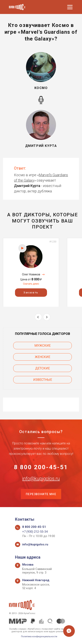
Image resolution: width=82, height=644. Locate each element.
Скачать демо (31, 284)
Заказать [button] (31, 292)
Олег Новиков (31, 274)
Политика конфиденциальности (39, 637)
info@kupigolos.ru (41, 479)
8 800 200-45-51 (41, 467)
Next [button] (47, 317)
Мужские (42, 346)
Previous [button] (38, 317)
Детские (42, 368)
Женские (42, 357)
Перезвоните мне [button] (41, 494)
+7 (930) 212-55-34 (35, 532)
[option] (31, 272)
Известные (43, 380)
